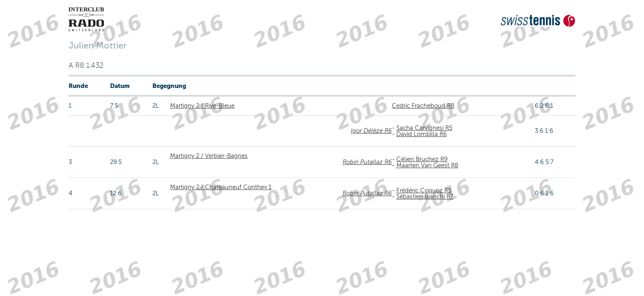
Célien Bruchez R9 (422, 159)
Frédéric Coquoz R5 (424, 190)
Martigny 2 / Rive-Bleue (202, 106)
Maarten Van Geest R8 (427, 165)
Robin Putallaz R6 (367, 162)
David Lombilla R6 (422, 134)
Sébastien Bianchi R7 (425, 197)
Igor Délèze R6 (371, 131)
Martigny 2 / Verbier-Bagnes (209, 156)
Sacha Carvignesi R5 (424, 128)
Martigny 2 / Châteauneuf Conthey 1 (221, 187)
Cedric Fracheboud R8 (423, 106)
